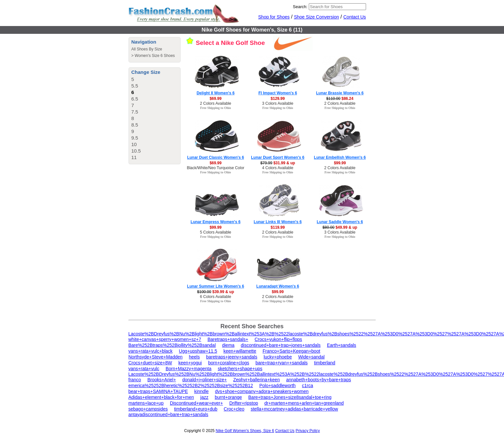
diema (228, 345)
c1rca (307, 386)
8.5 (135, 125)
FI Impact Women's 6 (278, 93)
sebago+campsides (148, 409)
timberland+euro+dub (196, 409)
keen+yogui (190, 363)
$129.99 (278, 99)
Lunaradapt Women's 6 (278, 286)
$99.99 (340, 163)
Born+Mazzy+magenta (189, 369)
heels (194, 357)
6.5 (135, 99)
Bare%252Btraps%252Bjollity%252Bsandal (172, 345)
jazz (204, 397)
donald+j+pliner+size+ (204, 380)
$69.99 (216, 99)
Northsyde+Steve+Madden (156, 357)
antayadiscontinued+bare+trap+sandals (169, 414)
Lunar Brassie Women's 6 (340, 93)
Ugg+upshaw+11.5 (198, 351)
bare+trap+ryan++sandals (281, 363)
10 (134, 144)
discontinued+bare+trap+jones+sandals (281, 345)
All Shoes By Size (147, 49)
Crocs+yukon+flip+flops (278, 339)
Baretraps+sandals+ (228, 339)
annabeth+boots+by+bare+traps (318, 380)
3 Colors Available (278, 103)
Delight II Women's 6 (216, 93)
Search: (300, 7)
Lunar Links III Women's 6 (278, 222)
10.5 (136, 151)
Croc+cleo (234, 409)
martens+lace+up (146, 403)
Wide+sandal (311, 357)
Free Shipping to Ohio (216, 108)
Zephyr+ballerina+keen (257, 380)
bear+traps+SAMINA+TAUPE (158, 391)
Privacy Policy (308, 431)
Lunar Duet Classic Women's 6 (216, 157)
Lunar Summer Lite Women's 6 (216, 286)
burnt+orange (228, 397)
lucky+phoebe (278, 357)
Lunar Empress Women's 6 (216, 222)
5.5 (135, 86)
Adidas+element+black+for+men (161, 397)
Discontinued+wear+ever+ (196, 403)
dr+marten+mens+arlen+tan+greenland (304, 403)
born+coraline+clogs (229, 363)
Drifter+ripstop (244, 403)
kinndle (201, 391)
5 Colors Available (216, 232)
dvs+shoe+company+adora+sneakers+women (262, 391)
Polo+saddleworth (278, 386)
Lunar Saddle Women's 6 (340, 222)
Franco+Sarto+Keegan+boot (291, 351)
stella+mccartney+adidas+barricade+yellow (294, 409)
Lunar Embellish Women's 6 (340, 157)
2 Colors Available (216, 103)
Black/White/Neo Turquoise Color (216, 168)
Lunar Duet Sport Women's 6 (278, 157)
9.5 (135, 138)
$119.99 (278, 227)
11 (134, 157)
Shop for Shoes (274, 17)
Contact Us (354, 17)
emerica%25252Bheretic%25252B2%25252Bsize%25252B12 (191, 386)
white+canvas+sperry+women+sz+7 (165, 339)
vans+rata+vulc (144, 369)
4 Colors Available (278, 168)
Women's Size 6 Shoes (155, 56)
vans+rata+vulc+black (151, 351)
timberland (325, 363)
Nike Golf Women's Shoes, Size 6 (245, 431)
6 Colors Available (216, 297)
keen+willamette (240, 351)
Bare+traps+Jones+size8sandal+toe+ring (290, 397)
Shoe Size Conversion (316, 17)
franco (135, 380)
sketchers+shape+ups (240, 369)
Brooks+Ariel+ (162, 380)
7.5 (135, 112)
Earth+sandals (342, 345)
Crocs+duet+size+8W (150, 363)
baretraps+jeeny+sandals (232, 357)
